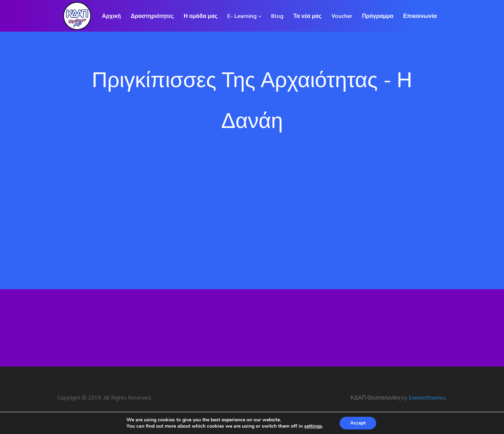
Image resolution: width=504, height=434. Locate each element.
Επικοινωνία (420, 16)
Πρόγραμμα (378, 16)
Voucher (342, 16)
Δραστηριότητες (152, 16)
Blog (277, 16)
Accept (358, 423)
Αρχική (111, 16)
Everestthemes (427, 397)
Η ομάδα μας (201, 16)
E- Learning (242, 16)
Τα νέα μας (307, 16)
